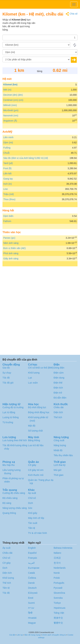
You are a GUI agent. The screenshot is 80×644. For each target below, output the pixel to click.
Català (31, 573)
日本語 (57, 558)
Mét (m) (7, 90)
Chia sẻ (72, 14)
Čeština (32, 578)
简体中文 (58, 618)
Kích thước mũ (36, 475)
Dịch (31, 503)
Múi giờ (58, 470)
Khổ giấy (33, 513)
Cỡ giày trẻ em (36, 470)
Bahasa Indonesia (63, 548)
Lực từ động (9, 412)
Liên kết (7, 173)
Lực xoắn (33, 383)
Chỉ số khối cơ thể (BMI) (41, 368)
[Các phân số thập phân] (36, 59)
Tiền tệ (32, 528)
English (32, 548)
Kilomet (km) (10, 84)
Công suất (59, 440)
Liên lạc (20, 635)
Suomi (31, 603)
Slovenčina (59, 593)
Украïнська (60, 608)
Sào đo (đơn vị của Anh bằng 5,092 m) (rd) (26, 158)
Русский (58, 588)
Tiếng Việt (59, 613)
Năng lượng (60, 445)
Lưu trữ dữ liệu (36, 445)
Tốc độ (6, 378)
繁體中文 (58, 623)
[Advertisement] (57, 26)
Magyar (32, 623)
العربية (31, 563)
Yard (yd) (8, 163)
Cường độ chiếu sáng (14, 493)
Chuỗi (6, 153)
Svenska (58, 598)
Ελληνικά (33, 593)
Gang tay (8, 179)
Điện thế (58, 383)
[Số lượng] (40, 37)
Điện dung (59, 378)
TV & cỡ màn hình (38, 533)
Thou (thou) (9, 199)
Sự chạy (7, 373)
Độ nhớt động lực (37, 407)
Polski (57, 578)
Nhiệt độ (58, 450)
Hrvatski (32, 618)
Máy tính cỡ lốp (36, 518)
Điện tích (58, 388)
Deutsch (32, 588)
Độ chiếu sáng (10, 498)
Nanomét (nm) (11, 115)
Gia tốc (6, 368)
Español (32, 553)
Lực (30, 378)
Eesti (31, 598)
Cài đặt (12, 635)
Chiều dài (59, 407)
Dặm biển (8, 216)
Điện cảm (59, 373)
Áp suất (32, 493)
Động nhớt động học (39, 412)
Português (59, 583)
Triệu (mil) (9, 194)
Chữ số (32, 498)
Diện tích (58, 412)
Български (34, 568)
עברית (31, 608)
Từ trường (8, 422)
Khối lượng (34, 373)
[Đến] (40, 52)
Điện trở (58, 393)
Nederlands (60, 568)
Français (33, 558)
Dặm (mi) (8, 142)
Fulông (7, 148)
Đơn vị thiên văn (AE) (14, 248)
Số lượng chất (35, 431)
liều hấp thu (9, 465)
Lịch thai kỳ (60, 465)
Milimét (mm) (10, 105)
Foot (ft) (7, 168)
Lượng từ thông (11, 417)
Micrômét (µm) (11, 110)
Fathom (7, 221)
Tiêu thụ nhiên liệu (63, 455)
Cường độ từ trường (13, 407)
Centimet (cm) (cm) (13, 100)
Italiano (57, 553)
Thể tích (58, 417)
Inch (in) (8, 184)
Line (5, 189)
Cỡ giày (32, 465)
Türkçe (57, 603)
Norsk (57, 573)
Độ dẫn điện (60, 398)
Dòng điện (59, 368)
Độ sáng (7, 503)
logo (40, 4)
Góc (30, 508)
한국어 (57, 563)
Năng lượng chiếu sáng (15, 508)
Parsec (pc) (9, 238)
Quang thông (9, 513)
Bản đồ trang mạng (32, 635)
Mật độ (32, 426)
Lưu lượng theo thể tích (15, 440)
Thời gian (59, 475)
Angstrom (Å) (10, 121)
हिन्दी (30, 613)
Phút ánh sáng (11, 253)
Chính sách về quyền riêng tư (54, 635)
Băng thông (34, 440)
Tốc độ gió (8, 383)
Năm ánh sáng (11, 243)
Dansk (31, 583)
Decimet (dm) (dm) (13, 95)
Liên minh (8, 137)
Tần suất (33, 523)
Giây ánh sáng (11, 258)
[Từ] (36, 45)
